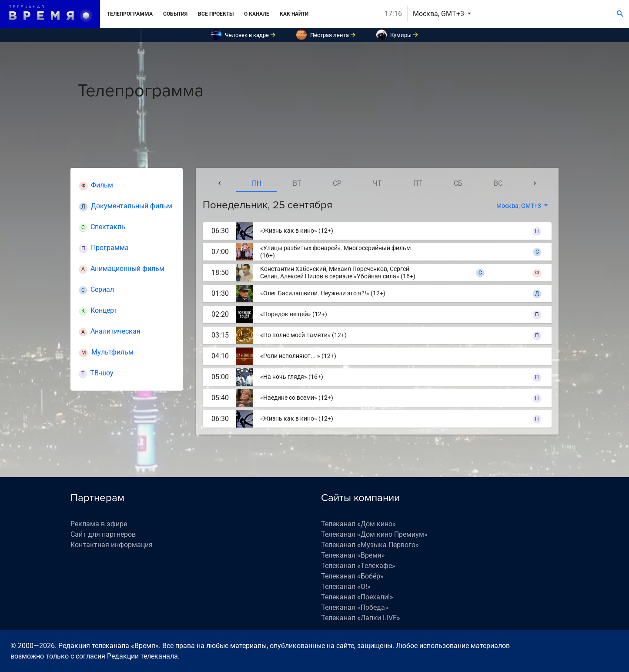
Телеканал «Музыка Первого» (370, 545)
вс (498, 183)
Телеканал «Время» (353, 555)
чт (377, 183)
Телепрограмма (130, 14)
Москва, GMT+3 (439, 14)
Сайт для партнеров (103, 534)
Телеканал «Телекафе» (358, 566)
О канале (257, 14)
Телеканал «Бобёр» (352, 576)
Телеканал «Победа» (355, 607)
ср (337, 183)
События (175, 14)
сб (458, 183)
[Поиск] (620, 14)
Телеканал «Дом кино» (358, 524)
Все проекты (216, 14)
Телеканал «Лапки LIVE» (361, 618)
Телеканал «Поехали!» (357, 597)
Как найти (294, 14)
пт (418, 183)
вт (297, 183)
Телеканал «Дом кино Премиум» (374, 534)
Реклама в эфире (99, 524)
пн (257, 183)
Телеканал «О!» (346, 587)
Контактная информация (112, 545)
